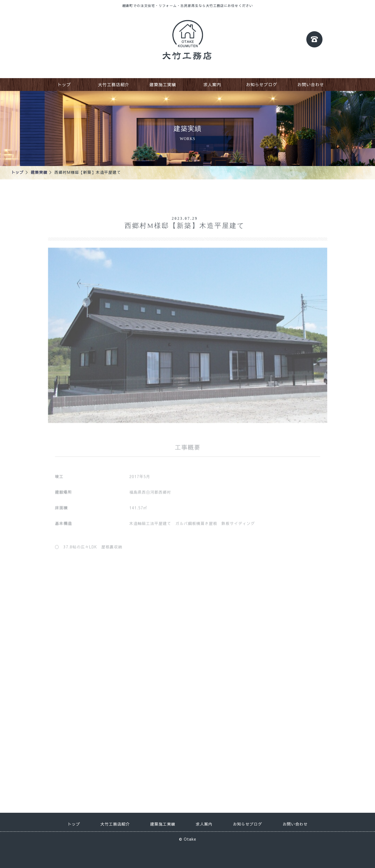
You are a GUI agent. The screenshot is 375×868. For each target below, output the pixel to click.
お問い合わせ (311, 84)
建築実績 (39, 172)
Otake (190, 837)
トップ (64, 84)
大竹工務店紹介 (114, 84)
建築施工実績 (163, 84)
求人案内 (212, 84)
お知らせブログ (262, 84)
